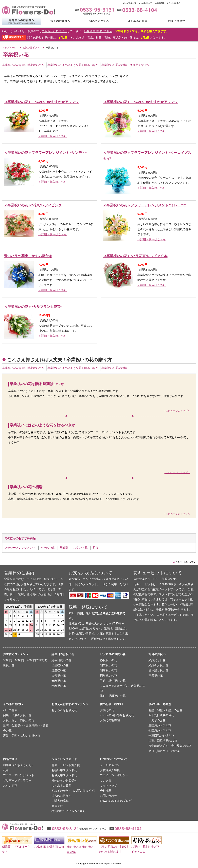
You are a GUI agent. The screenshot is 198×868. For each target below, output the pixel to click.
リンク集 (106, 780)
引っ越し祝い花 (158, 670)
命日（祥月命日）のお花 (164, 751)
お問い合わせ (176, 21)
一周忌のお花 (157, 720)
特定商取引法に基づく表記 (68, 811)
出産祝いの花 (60, 665)
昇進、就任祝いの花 (113, 681)
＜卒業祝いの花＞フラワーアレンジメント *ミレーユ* (144, 205)
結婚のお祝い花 (158, 665)
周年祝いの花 (108, 676)
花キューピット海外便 (66, 765)
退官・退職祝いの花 (113, 696)
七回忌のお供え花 (160, 731)
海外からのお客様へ (21, 21)
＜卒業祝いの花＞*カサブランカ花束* (33, 307)
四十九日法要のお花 (161, 715)
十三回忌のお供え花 (161, 736)
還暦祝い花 (59, 670)
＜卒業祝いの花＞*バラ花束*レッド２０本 (135, 256)
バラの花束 (48, 548)
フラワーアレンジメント (20, 548)
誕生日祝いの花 (61, 660)
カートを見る (174, 3)
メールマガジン (110, 765)
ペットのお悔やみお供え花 (117, 715)
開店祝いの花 (108, 670)
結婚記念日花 (157, 660)
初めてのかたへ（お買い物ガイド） (74, 791)
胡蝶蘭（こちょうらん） (19, 765)
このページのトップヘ (184, 562)
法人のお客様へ (60, 21)
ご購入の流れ (60, 801)
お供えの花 (107, 710)
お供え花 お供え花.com (49, 847)
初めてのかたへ (99, 21)
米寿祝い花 (59, 686)
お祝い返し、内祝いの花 (19, 720)
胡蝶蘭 (64, 548)
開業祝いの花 (108, 665)
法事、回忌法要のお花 (163, 741)
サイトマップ (147, 3)
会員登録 (57, 806)
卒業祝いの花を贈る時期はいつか (23, 65)
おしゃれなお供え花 (64, 710)
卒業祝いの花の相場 (114, 65)
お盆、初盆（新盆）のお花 (165, 710)
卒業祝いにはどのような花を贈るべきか (73, 65)
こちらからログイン (54, 31)
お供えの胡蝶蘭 (110, 720)
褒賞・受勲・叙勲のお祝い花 (21, 736)
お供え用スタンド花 (64, 775)
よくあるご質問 (138, 21)
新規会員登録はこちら (98, 31)
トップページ (131, 3)
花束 (95, 548)
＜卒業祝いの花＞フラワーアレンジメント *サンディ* (45, 153)
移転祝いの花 (108, 660)
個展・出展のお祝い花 (17, 715)
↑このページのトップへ (177, 411)
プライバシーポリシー (114, 775)
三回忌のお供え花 (160, 725)
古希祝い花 (59, 676)
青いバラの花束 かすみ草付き (28, 256)
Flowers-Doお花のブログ (116, 801)
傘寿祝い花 (59, 681)
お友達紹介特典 (110, 770)
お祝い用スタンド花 (64, 770)
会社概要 (161, 3)
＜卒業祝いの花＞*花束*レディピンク (33, 205)
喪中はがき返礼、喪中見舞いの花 (170, 746)
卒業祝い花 (156, 676)
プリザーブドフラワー (17, 780)
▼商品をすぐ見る (141, 65)
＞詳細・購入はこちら (53, 136)
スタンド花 (80, 548)
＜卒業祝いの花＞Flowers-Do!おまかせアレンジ (41, 102)
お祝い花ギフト (31, 48)
